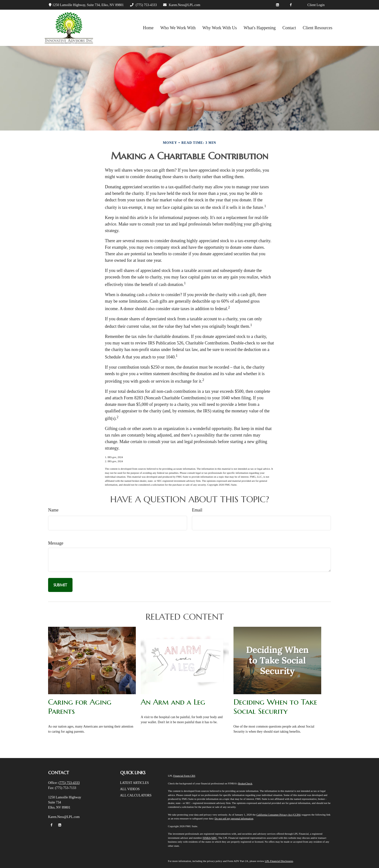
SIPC (214, 838)
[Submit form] (60, 585)
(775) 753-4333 (143, 5)
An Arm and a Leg (173, 702)
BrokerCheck (245, 783)
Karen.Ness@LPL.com (182, 5)
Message (56, 543)
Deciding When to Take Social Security (275, 707)
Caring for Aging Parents (80, 707)
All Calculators (136, 795)
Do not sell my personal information (234, 818)
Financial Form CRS (184, 776)
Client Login (316, 5)
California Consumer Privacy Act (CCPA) (279, 815)
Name (53, 510)
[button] (148, 28)
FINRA (207, 838)
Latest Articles (135, 783)
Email (197, 510)
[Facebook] (291, 5)
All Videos (130, 789)
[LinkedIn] (278, 5)
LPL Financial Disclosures (279, 861)
